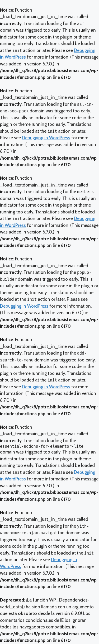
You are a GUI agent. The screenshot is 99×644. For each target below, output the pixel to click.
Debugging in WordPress (46, 138)
